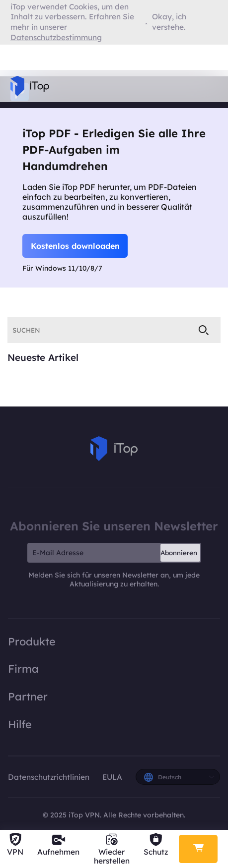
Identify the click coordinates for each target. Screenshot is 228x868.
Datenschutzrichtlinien (50, 777)
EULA (112, 777)
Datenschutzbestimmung (56, 37)
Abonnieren (179, 553)
